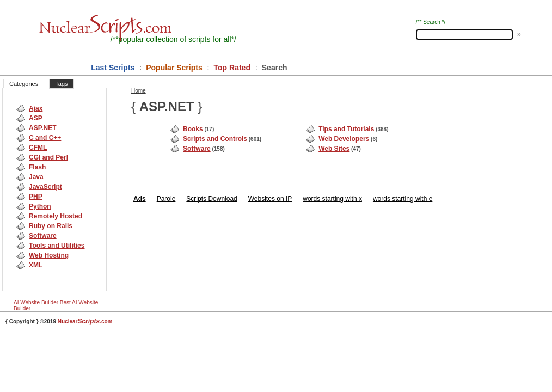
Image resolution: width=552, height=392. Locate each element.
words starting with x (332, 199)
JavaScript (45, 187)
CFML (38, 148)
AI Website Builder (36, 302)
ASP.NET (42, 128)
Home (139, 91)
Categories (24, 84)
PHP (36, 197)
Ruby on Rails (51, 226)
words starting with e (403, 199)
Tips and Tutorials (346, 129)
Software (43, 236)
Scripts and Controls (215, 139)
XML (36, 265)
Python (40, 206)
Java (36, 177)
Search (275, 68)
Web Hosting (49, 255)
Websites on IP (270, 199)
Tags (61, 84)
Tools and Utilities (57, 246)
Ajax (36, 108)
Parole (166, 199)
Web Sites (334, 149)
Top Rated (232, 68)
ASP (36, 118)
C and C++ (45, 138)
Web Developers (344, 139)
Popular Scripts (174, 68)
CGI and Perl (48, 157)
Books (193, 129)
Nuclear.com (85, 321)
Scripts (196, 199)
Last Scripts (113, 68)
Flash (37, 167)
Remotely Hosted (56, 216)
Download (222, 199)
